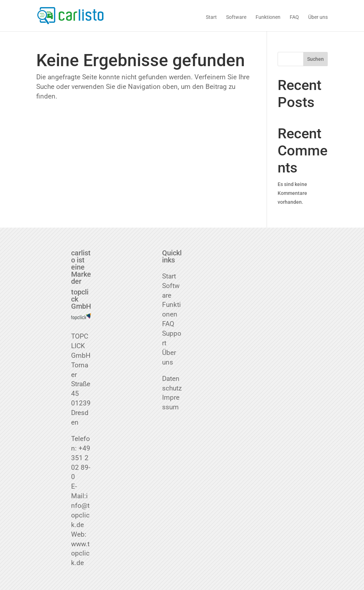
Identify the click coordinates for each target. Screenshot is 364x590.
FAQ (294, 17)
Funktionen (268, 17)
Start (211, 17)
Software (236, 17)
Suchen (315, 59)
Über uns (318, 17)
